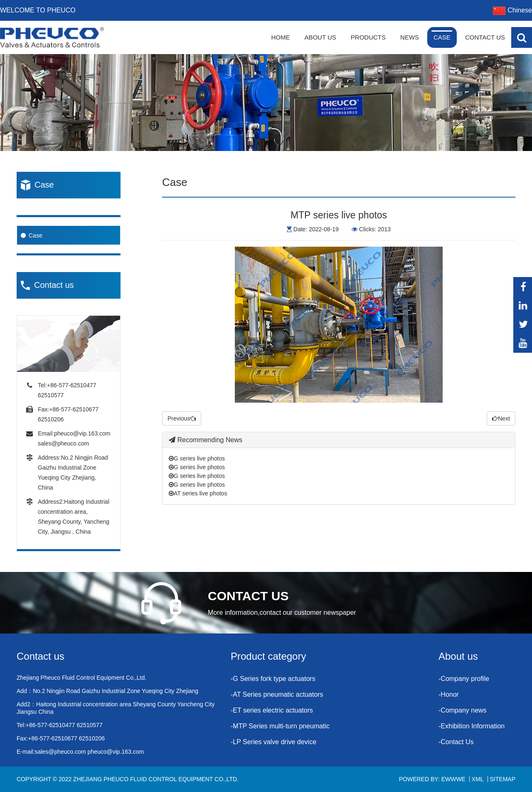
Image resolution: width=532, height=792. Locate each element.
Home (280, 37)
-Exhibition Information (472, 726)
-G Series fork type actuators (273, 679)
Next (501, 418)
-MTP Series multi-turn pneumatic (280, 726)
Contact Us (485, 37)
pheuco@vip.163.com (82, 433)
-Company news (463, 710)
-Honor (449, 694)
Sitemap (503, 779)
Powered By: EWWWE (432, 779)
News (410, 37)
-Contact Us (456, 742)
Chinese (512, 10)
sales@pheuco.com (63, 443)
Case (442, 37)
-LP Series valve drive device (273, 742)
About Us (320, 37)
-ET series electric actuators (272, 710)
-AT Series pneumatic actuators (277, 694)
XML (478, 779)
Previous (182, 418)
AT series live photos (198, 493)
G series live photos (197, 458)
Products (368, 37)
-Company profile (464, 679)
